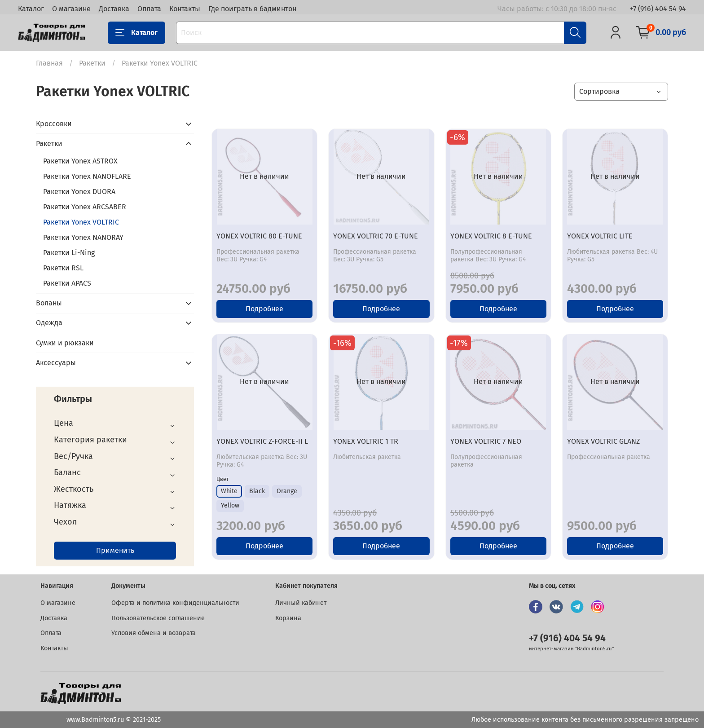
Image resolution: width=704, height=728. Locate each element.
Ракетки (92, 63)
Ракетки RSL (63, 268)
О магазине (71, 9)
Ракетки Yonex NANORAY (83, 237)
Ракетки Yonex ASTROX (80, 161)
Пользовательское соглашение (158, 618)
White (229, 491)
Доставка (114, 9)
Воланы (49, 303)
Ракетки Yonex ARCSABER (85, 207)
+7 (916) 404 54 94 (658, 9)
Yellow (230, 505)
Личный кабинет (301, 603)
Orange (287, 491)
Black (257, 491)
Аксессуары (56, 363)
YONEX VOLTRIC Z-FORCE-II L (262, 441)
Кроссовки (54, 124)
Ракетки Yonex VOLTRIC (81, 222)
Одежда (49, 323)
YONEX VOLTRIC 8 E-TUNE (491, 236)
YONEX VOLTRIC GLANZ (603, 441)
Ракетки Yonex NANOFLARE (87, 176)
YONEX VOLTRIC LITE (600, 236)
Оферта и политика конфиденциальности (175, 603)
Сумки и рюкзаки (65, 343)
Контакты (185, 9)
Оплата (149, 9)
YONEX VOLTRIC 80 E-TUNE (259, 236)
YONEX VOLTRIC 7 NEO (486, 441)
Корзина (288, 618)
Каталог (31, 9)
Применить (115, 550)
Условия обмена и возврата (154, 633)
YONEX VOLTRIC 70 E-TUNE (376, 236)
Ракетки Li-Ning (69, 253)
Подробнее (264, 309)
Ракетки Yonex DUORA (79, 192)
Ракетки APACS (67, 283)
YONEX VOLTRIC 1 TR (366, 441)
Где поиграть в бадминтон (252, 9)
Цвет (222, 479)
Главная (49, 63)
